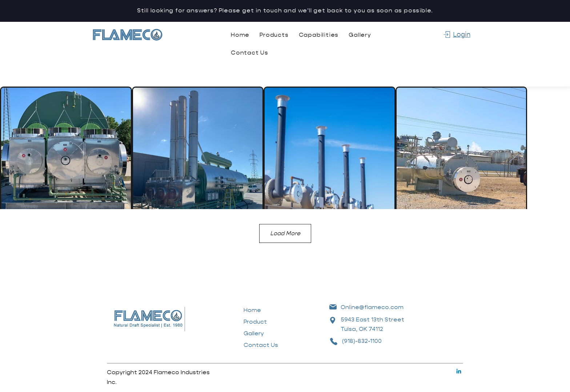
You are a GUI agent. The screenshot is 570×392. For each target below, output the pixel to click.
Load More (285, 233)
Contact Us (261, 345)
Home (252, 310)
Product (255, 322)
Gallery (254, 333)
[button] (274, 35)
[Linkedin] (459, 372)
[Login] (457, 35)
